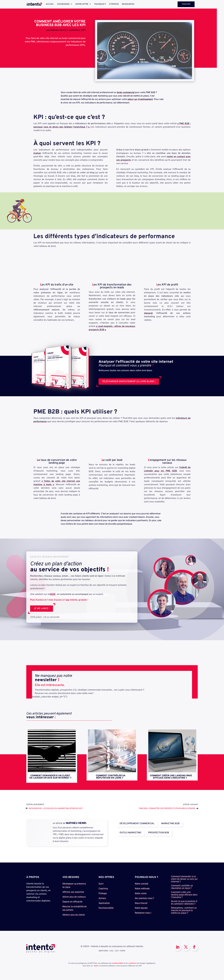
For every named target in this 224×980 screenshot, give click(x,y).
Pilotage (103, 894)
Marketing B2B (170, 824)
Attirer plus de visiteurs (74, 897)
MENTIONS (103, 951)
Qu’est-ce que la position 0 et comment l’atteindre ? (184, 903)
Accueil (50, 4)
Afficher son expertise (73, 892)
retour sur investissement (140, 99)
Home (96, 966)
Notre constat (142, 884)
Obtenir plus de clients (74, 915)
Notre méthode (142, 889)
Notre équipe (141, 908)
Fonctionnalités (106, 908)
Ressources (128, 4)
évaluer (37, 153)
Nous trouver (141, 903)
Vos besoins (63, 4)
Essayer (186, 4)
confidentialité (117, 963)
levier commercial (125, 93)
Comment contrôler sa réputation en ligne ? (111, 777)
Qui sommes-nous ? (144, 898)
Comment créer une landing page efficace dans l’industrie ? (171, 777)
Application (104, 903)
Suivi (101, 884)
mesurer (148, 313)
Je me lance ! (42, 609)
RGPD (123, 951)
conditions (133, 963)
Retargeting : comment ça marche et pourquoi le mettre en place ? (184, 910)
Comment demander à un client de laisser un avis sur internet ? (50, 777)
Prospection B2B (159, 833)
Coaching (103, 889)
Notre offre (82, 4)
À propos (114, 4)
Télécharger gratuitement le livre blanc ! (129, 382)
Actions (102, 898)
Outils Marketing (130, 833)
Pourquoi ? (100, 4)
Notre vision (141, 894)
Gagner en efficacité (72, 902)
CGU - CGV (114, 951)
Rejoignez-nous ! (143, 913)
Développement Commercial (137, 824)
